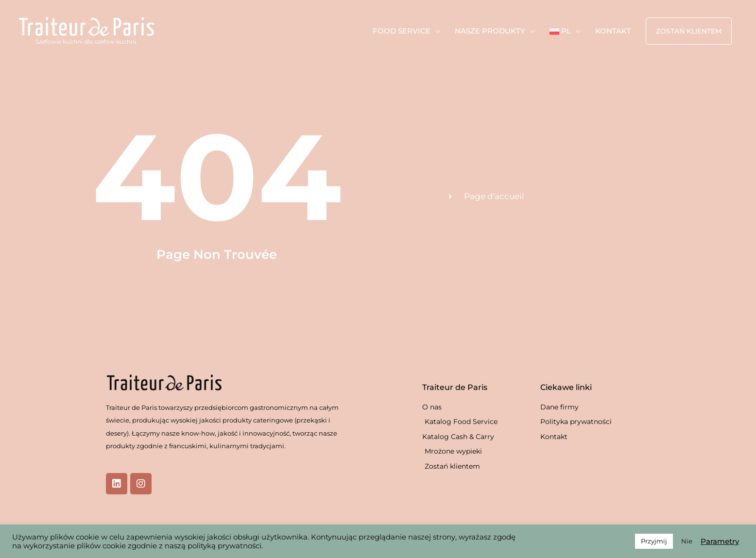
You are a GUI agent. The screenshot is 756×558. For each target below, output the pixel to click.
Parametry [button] (720, 541)
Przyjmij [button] (654, 541)
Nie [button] (687, 541)
